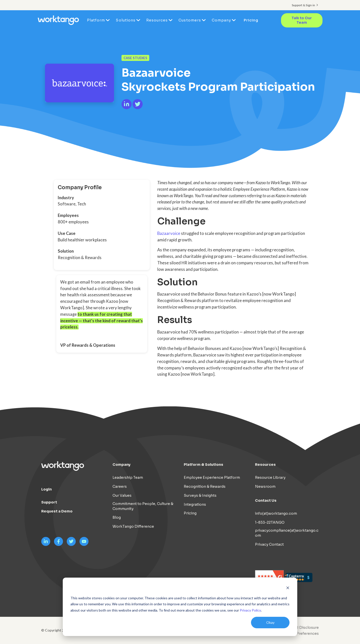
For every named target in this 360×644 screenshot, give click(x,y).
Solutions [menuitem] (125, 20)
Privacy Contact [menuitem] (269, 544)
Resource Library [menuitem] (270, 478)
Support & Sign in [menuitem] (303, 5)
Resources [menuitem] (157, 20)
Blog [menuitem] (117, 517)
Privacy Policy (250, 610)
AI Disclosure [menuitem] (307, 628)
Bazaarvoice (169, 233)
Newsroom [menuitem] (265, 486)
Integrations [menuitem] (195, 504)
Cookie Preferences (300, 634)
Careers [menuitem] (120, 486)
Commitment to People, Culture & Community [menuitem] (143, 506)
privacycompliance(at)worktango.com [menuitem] (287, 533)
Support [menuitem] (49, 502)
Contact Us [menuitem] (266, 500)
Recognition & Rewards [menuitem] (205, 486)
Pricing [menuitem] (251, 20)
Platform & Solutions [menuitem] (203, 465)
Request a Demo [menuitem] (57, 511)
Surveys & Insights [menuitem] (200, 495)
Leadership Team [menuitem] (128, 478)
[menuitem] (299, 634)
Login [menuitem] (46, 489)
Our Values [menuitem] (122, 495)
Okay (270, 622)
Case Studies (135, 58)
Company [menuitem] (221, 20)
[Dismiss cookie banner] (288, 588)
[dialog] (180, 607)
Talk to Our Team (302, 20)
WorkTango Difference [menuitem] (133, 526)
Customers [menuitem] (190, 20)
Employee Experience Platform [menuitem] (212, 478)
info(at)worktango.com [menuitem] (276, 513)
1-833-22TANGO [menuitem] (270, 522)
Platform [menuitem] (96, 20)
